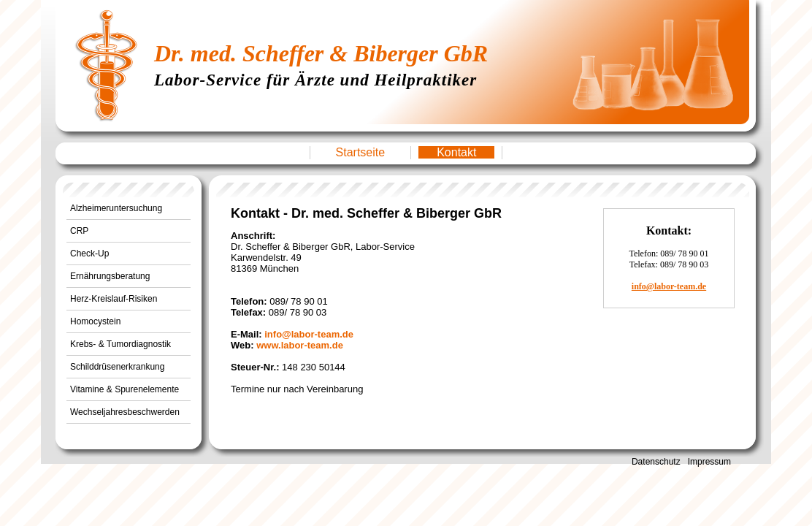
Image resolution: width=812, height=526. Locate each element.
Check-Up (89, 254)
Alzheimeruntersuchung (116, 208)
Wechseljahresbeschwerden (125, 412)
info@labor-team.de (309, 334)
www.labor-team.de (300, 345)
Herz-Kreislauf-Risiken (114, 299)
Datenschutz (656, 462)
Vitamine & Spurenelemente (125, 389)
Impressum (709, 462)
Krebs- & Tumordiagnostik (120, 344)
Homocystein (95, 321)
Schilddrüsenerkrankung (117, 367)
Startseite (361, 152)
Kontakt (456, 152)
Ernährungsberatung (110, 276)
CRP (79, 231)
